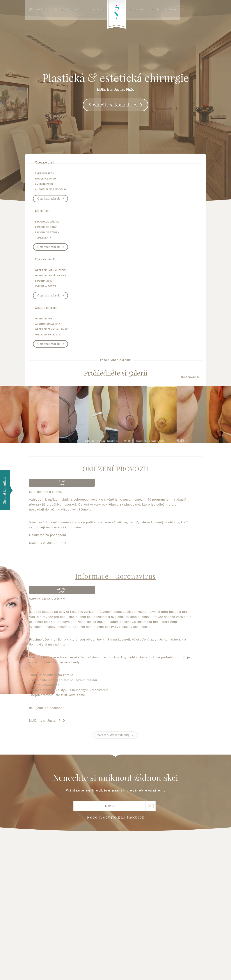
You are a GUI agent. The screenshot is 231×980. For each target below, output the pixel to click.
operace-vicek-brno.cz (47, 901)
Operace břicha (88, 872)
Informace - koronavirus (115, 425)
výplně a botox (134, 191)
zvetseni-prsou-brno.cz (47, 891)
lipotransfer (133, 186)
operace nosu (177, 175)
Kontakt (176, 9)
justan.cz (38, 887)
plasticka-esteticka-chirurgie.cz (46, 911)
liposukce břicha (91, 175)
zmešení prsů (44, 186)
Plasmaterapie (87, 891)
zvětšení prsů (45, 175)
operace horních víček (139, 175)
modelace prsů (46, 180)
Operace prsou (87, 839)
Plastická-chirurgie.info (162, 927)
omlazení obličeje (180, 191)
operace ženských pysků (185, 186)
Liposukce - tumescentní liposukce (94, 866)
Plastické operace (67, 9)
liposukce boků (90, 180)
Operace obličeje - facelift (90, 854)
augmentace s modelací (51, 191)
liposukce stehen (91, 186)
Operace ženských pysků (94, 877)
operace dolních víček (139, 180)
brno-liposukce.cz (44, 896)
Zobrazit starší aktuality (113, 576)
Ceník (160, 9)
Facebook (135, 658)
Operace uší (85, 860)
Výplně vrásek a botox (93, 881)
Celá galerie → (192, 230)
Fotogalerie (141, 9)
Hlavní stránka (43, 839)
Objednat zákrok (48, 200)
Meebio (201, 972)
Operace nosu (87, 848)
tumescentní (88, 191)
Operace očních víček (92, 843)
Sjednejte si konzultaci (113, 110)
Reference (95, 9)
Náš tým (41, 9)
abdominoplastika (180, 180)
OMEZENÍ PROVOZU (116, 325)
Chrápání (83, 886)
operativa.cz (40, 905)
